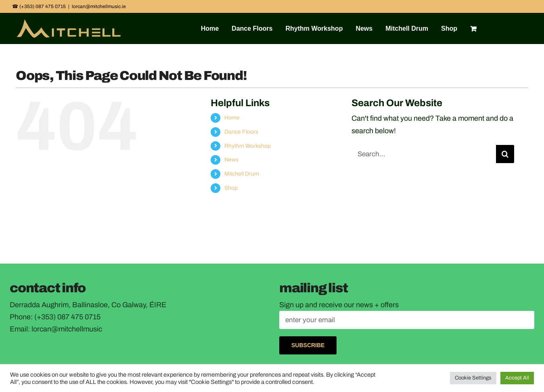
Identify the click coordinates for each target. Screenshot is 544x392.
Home (232, 118)
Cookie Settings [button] (473, 378)
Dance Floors (241, 132)
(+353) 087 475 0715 (67, 317)
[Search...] (424, 154)
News (231, 160)
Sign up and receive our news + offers (339, 305)
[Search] (505, 154)
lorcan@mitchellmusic (67, 329)
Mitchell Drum (242, 174)
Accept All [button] (517, 378)
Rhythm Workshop (248, 146)
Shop (231, 188)
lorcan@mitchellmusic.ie (99, 6)
